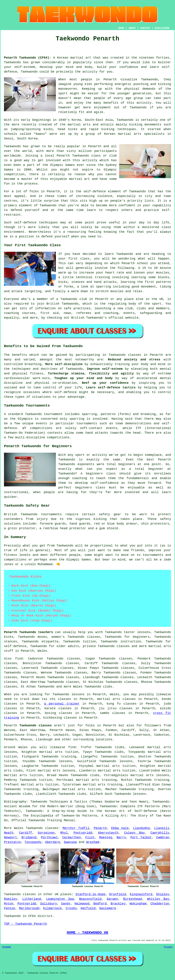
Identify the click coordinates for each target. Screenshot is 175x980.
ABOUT (132, 28)
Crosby (71, 908)
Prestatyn (12, 842)
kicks (73, 129)
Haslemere (108, 908)
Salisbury (49, 904)
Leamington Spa (60, 899)
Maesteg (106, 837)
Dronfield (118, 894)
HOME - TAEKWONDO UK (87, 932)
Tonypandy (33, 842)
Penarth (100, 828)
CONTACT (145, 28)
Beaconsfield (90, 899)
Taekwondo (12, 62)
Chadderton (160, 904)
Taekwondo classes (42, 828)
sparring (77, 419)
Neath (9, 833)
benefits (20, 355)
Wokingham (138, 904)
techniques (48, 223)
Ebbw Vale (120, 828)
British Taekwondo (62, 304)
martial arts (79, 125)
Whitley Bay (158, 899)
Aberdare (53, 842)
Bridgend (29, 837)
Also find (13, 659)
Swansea (70, 842)
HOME (121, 28)
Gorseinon (46, 833)
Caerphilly (160, 833)
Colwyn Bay (134, 833)
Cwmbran (163, 837)
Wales (42, 651)
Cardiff (26, 833)
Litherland (32, 899)
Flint (90, 837)
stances (78, 282)
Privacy (168, 947)
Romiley (11, 899)
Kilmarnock (53, 908)
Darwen (112, 899)
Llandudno (141, 828)
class (85, 259)
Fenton (10, 908)
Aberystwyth (108, 833)
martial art (81, 58)
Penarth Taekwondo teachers (29, 632)
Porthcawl (49, 837)
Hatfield (88, 908)
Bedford (100, 904)
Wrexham (93, 842)
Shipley (163, 894)
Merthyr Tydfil (76, 828)
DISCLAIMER (162, 28)
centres (11, 201)
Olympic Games (62, 165)
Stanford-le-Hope (91, 894)
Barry (121, 837)
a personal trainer (62, 704)
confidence (129, 67)
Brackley (118, 904)
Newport (11, 837)
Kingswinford (141, 894)
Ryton (9, 904)
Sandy (66, 904)
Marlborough (29, 908)
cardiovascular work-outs (27, 378)
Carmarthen (71, 837)
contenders (13, 519)
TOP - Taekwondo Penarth (25, 924)
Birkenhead (132, 899)
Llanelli (162, 828)
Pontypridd (83, 833)
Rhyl (64, 833)
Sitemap (7, 947)
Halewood (82, 904)
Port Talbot (141, 837)
